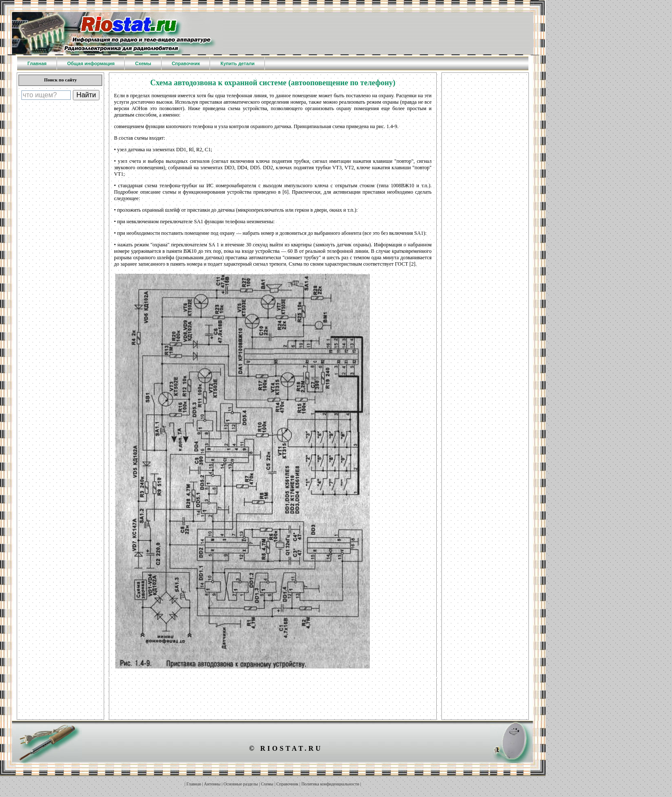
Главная (194, 784)
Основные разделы (241, 784)
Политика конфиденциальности (330, 784)
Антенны (212, 784)
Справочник (287, 784)
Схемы (267, 784)
